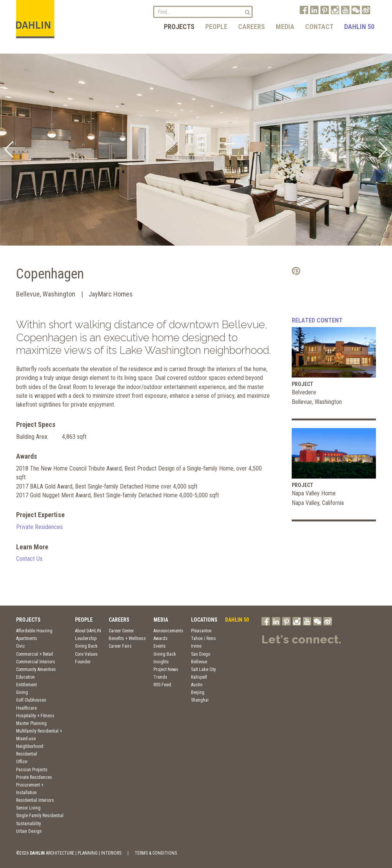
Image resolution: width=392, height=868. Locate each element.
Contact (319, 27)
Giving (22, 692)
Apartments (27, 638)
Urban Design (29, 831)
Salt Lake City (203, 669)
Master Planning (31, 723)
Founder (83, 662)
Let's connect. (301, 639)
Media (285, 27)
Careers (252, 27)
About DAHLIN (88, 631)
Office (22, 762)
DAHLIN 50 (359, 27)
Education (25, 677)
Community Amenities (36, 669)
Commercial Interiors (36, 662)
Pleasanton (201, 631)
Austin (197, 685)
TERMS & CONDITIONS (156, 853)
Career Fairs (120, 646)
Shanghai (200, 700)
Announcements (168, 631)
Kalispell (199, 677)
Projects (179, 27)
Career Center (121, 631)
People (216, 27)
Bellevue (199, 662)
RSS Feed (162, 685)
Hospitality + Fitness (35, 716)
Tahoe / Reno (203, 638)
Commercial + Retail (35, 654)
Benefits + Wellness (127, 638)
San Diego (201, 654)
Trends (160, 677)
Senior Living (28, 808)
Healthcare (26, 708)
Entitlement (26, 685)
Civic (20, 646)
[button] (9, 150)
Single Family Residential (40, 816)
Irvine (196, 646)
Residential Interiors (35, 800)
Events (160, 646)
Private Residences (39, 527)
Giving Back (86, 646)
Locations (204, 620)
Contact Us (29, 559)
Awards (161, 638)
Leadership (86, 638)
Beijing (198, 692)
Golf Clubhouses (31, 700)
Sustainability (29, 824)
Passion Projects (32, 770)
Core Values (86, 654)
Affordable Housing (34, 631)
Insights (161, 662)
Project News (166, 669)
